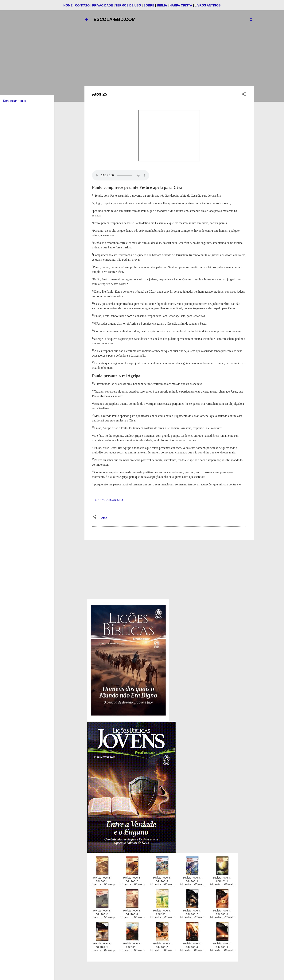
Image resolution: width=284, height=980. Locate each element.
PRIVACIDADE (102, 5)
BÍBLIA (162, 5)
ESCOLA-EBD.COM (115, 19)
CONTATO (82, 5)
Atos (104, 518)
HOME (68, 5)
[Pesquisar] (251, 21)
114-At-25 (98, 500)
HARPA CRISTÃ (181, 5)
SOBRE (149, 5)
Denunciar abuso (15, 101)
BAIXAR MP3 (114, 500)
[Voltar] (87, 19)
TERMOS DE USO (128, 5)
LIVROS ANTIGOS (208, 5)
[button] (244, 95)
